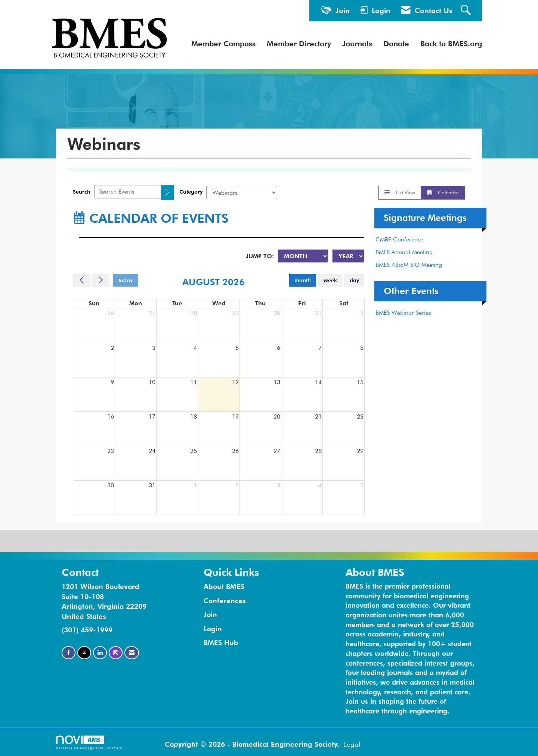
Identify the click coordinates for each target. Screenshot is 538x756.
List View (400, 192)
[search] (167, 193)
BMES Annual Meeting (404, 252)
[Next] (101, 280)
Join (210, 614)
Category (191, 192)
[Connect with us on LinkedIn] (100, 653)
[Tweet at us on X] (84, 653)
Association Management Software (89, 742)
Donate (396, 44)
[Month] (303, 256)
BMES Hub (221, 642)
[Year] (348, 256)
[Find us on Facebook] (69, 653)
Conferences (225, 601)
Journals (357, 44)
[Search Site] (467, 11)
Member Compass (223, 44)
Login (213, 629)
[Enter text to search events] (128, 192)
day (354, 280)
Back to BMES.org (451, 44)
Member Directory (299, 44)
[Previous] (81, 280)
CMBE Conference (399, 239)
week (330, 280)
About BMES (224, 586)
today (126, 280)
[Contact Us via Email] (132, 653)
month (303, 280)
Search (82, 192)
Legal (352, 744)
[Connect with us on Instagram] (116, 653)
